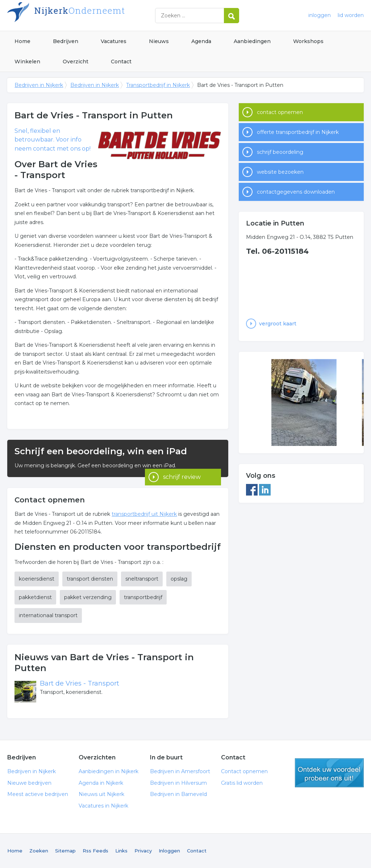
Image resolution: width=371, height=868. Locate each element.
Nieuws (159, 41)
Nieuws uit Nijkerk (101, 794)
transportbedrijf (143, 597)
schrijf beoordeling (280, 152)
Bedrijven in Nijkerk (98, 15)
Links (121, 851)
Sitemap (65, 851)
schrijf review (182, 467)
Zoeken (39, 851)
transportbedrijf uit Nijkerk (144, 514)
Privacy (143, 851)
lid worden (351, 15)
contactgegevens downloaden (296, 192)
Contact (121, 62)
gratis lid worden (329, 773)
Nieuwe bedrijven (29, 783)
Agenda (201, 41)
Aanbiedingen (252, 41)
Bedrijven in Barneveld (178, 794)
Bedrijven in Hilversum (178, 783)
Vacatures (114, 41)
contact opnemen (280, 112)
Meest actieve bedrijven (38, 794)
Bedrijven (66, 41)
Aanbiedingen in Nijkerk (109, 771)
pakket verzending (88, 597)
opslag (179, 579)
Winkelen (27, 62)
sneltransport (142, 579)
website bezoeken (280, 172)
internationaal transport (48, 615)
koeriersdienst (37, 579)
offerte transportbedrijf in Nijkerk (298, 132)
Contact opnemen (244, 771)
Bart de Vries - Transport (80, 683)
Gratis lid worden (242, 783)
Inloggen (169, 851)
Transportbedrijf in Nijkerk (158, 85)
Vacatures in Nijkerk (103, 806)
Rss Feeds (95, 851)
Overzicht (76, 62)
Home (22, 41)
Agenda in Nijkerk (101, 783)
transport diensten (90, 579)
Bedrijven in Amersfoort (180, 771)
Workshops (308, 41)
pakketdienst (35, 597)
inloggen (320, 15)
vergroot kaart (278, 324)
